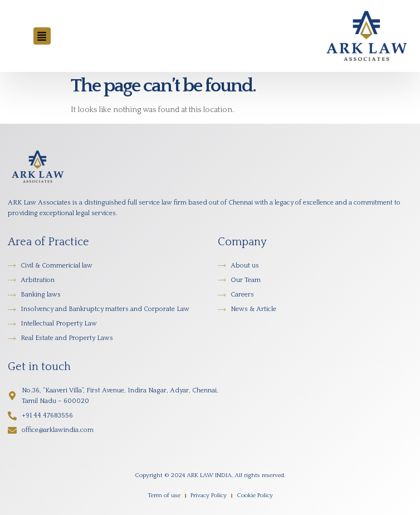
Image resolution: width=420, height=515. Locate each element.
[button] (42, 36)
